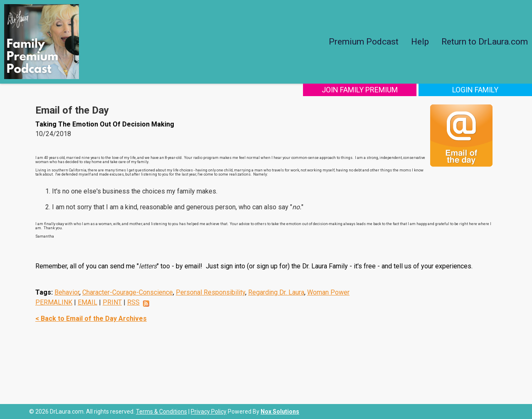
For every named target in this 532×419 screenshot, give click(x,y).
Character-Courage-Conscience (128, 292)
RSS (133, 302)
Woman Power (328, 292)
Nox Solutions (280, 412)
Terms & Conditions (161, 412)
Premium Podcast (364, 42)
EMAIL (87, 302)
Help (420, 42)
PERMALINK (54, 302)
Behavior (67, 292)
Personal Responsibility (211, 292)
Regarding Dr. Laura (276, 292)
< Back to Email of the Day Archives (91, 319)
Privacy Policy (209, 412)
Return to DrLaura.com (485, 42)
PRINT (112, 302)
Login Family (477, 90)
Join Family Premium (365, 90)
